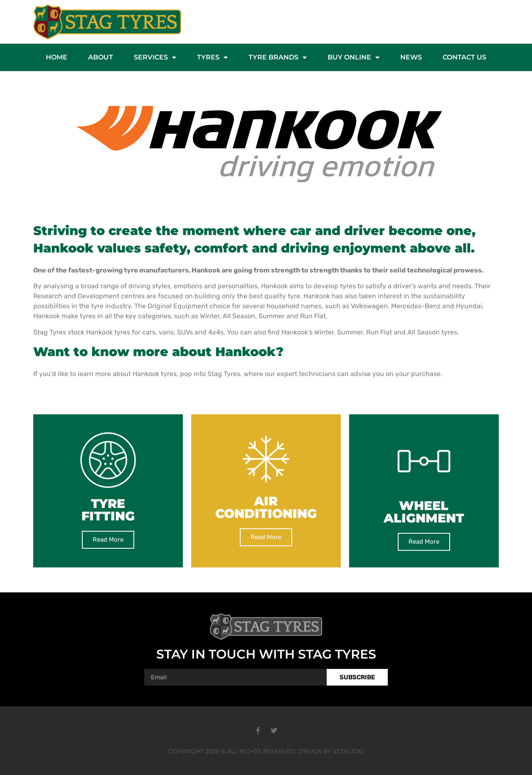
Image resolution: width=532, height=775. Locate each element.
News (411, 57)
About (101, 57)
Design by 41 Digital (331, 751)
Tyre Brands (278, 57)
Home (57, 57)
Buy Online (353, 57)
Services (155, 57)
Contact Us (464, 57)
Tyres (212, 57)
